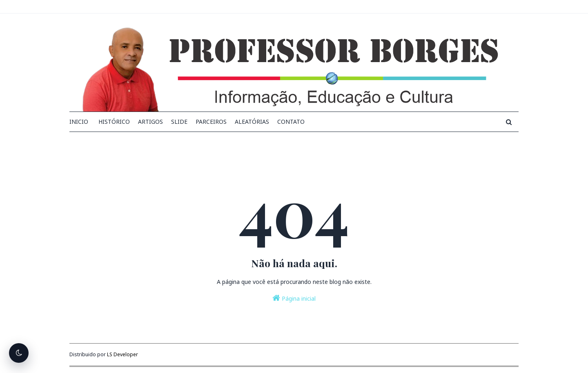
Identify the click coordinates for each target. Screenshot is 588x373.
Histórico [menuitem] (114, 122)
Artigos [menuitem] (150, 122)
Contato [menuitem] (291, 122)
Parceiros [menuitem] (211, 122)
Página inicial (294, 298)
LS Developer (122, 354)
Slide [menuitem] (179, 122)
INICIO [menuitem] (79, 122)
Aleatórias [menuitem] (252, 122)
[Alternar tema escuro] (19, 353)
